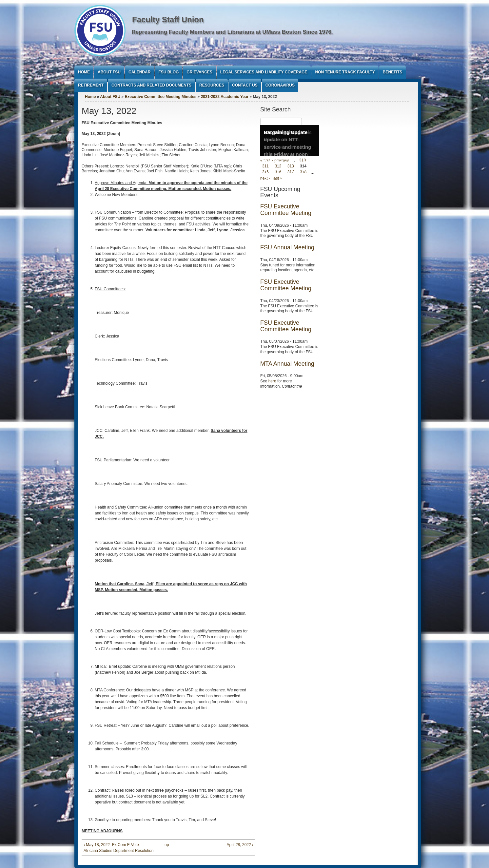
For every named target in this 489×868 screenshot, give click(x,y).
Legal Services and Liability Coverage (264, 72)
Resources (212, 85)
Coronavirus (280, 85)
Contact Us (245, 85)
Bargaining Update (286, 132)
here (272, 381)
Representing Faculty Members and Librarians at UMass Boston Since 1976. (232, 32)
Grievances (199, 72)
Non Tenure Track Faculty (345, 72)
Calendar (139, 72)
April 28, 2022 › (240, 845)
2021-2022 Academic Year (225, 97)
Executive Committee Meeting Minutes (161, 97)
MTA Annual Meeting (287, 364)
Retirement (91, 85)
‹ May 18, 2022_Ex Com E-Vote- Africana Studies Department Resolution (118, 848)
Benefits (392, 72)
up (167, 845)
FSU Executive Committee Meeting (286, 210)
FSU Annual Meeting (287, 247)
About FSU (109, 72)
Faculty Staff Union (168, 19)
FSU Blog (168, 72)
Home (84, 72)
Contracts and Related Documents (151, 85)
